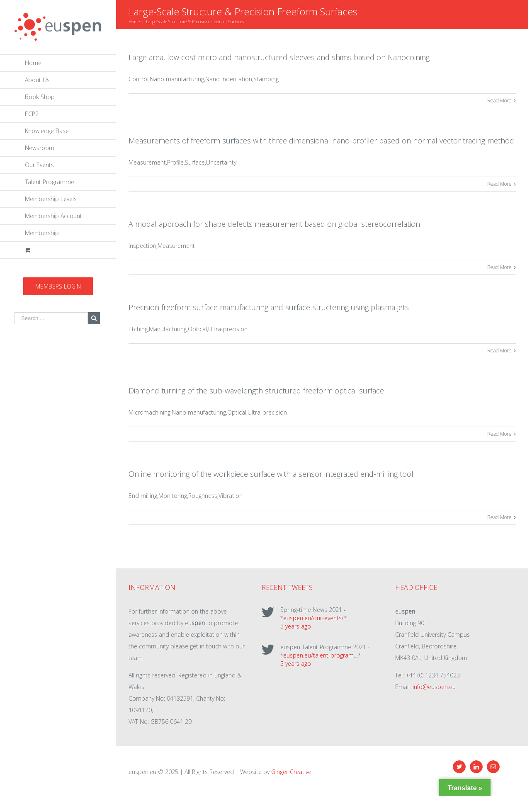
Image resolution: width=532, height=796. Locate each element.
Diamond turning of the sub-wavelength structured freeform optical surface (256, 391)
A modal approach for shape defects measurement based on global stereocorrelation (274, 224)
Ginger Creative (291, 772)
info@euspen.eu (434, 687)
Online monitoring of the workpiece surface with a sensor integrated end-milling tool (271, 474)
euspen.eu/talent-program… (321, 655)
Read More (499, 101)
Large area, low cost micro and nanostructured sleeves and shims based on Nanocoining (279, 57)
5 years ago (296, 626)
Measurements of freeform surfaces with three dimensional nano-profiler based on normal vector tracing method (321, 141)
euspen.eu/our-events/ (313, 618)
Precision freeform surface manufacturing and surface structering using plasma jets (269, 307)
